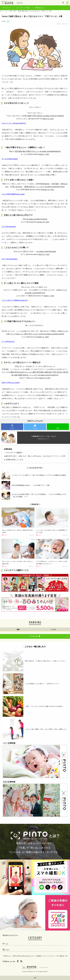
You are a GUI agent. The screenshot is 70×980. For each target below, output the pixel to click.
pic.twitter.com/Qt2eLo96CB (54, 334)
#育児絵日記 (45, 184)
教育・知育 (6, 21)
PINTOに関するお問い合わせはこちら (24, 956)
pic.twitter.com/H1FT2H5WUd (53, 116)
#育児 (26, 334)
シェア (12, 428)
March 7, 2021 (49, 296)
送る (58, 428)
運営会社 (62, 956)
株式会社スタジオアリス (10, 935)
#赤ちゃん (20, 334)
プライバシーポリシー (49, 956)
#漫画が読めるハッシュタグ (34, 187)
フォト (7, 950)
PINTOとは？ (40, 8)
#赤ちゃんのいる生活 (36, 334)
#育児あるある (19, 372)
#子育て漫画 (27, 116)
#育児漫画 (18, 151)
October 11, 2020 (42, 337)
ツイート (35, 428)
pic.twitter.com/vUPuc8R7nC (48, 375)
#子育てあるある (16, 187)
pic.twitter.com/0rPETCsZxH (55, 187)
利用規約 (39, 956)
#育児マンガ (62, 331)
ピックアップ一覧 (23, 8)
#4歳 (15, 375)
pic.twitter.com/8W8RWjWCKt (50, 151)
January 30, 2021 (43, 222)
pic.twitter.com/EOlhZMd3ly (46, 251)
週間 (18, 630)
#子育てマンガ (61, 290)
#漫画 (12, 372)
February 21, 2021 (47, 190)
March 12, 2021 (48, 119)
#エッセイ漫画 (30, 372)
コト (7, 944)
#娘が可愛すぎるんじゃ (31, 151)
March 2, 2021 (44, 154)
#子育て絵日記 (37, 116)
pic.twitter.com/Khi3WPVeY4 (35, 293)
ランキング (7, 8)
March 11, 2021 (44, 254)
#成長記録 (48, 372)
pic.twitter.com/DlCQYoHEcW (37, 219)
